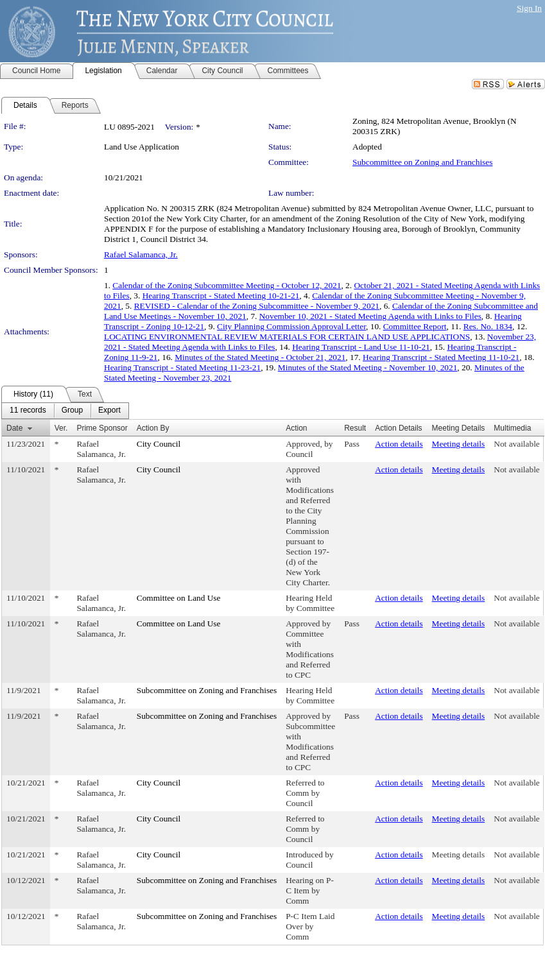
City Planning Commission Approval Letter (291, 326)
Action (296, 428)
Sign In (529, 8)
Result (355, 428)
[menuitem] (28, 411)
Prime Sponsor (102, 428)
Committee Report (415, 326)
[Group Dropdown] (72, 411)
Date (14, 428)
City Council (159, 444)
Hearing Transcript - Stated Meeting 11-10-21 (441, 357)
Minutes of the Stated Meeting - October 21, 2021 (260, 357)
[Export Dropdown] (109, 411)
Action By (153, 428)
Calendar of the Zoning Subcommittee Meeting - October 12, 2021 (227, 285)
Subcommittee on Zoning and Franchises (422, 162)
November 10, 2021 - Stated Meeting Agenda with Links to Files (370, 316)
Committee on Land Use (179, 598)
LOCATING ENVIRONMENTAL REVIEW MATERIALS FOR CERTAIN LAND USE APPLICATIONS (287, 337)
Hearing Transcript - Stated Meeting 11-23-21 (182, 367)
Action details (399, 444)
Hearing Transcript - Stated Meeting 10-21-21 (221, 296)
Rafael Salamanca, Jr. (141, 254)
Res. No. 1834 (488, 326)
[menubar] (65, 411)
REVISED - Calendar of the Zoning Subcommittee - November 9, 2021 (257, 306)
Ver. (61, 428)
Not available (516, 444)
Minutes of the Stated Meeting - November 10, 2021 (368, 367)
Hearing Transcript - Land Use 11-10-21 (361, 347)
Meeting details (459, 444)
